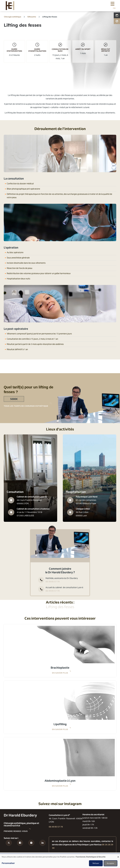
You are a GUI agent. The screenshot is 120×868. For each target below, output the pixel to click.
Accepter (110, 863)
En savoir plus (60, 673)
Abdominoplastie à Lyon (60, 781)
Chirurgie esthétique (13, 17)
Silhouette (32, 17)
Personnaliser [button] (8, 863)
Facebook (20, 847)
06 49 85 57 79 (53, 582)
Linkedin (42, 847)
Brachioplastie (60, 668)
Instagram (31, 847)
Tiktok (9, 847)
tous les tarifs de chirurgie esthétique (26, 406)
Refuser (96, 863)
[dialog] (60, 861)
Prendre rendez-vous (16, 831)
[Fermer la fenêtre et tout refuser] (118, 855)
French (114, 8)
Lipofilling (60, 724)
